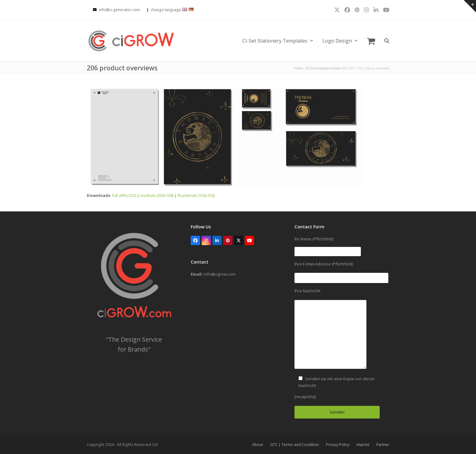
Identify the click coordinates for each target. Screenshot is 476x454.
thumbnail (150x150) (196, 195)
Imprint (363, 445)
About (258, 445)
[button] (371, 41)
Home (298, 68)
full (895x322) (124, 195)
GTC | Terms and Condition (294, 445)
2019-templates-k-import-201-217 (330, 68)
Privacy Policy (338, 445)
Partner (383, 445)
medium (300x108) (157, 195)
